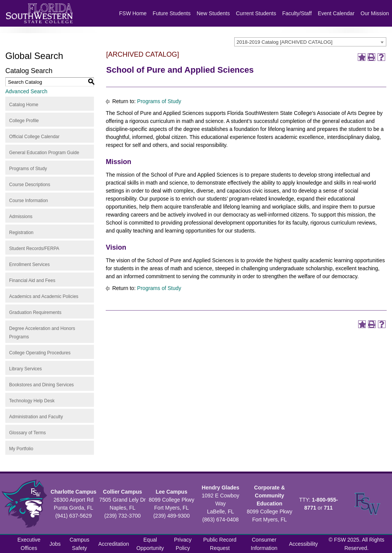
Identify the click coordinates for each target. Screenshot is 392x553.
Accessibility (303, 544)
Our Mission (375, 13)
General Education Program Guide (44, 153)
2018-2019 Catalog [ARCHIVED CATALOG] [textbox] (284, 42)
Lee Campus (171, 492)
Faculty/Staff (297, 13)
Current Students (256, 13)
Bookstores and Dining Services (41, 385)
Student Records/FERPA (34, 249)
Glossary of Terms (27, 433)
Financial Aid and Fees (32, 280)
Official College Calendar (34, 137)
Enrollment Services (29, 265)
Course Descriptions (30, 185)
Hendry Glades (221, 488)
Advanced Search (26, 91)
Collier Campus (123, 492)
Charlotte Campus (74, 492)
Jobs (55, 544)
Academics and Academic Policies (44, 296)
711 (328, 508)
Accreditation (113, 544)
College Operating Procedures (40, 353)
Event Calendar (336, 13)
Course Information (29, 201)
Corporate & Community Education (269, 496)
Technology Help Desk (32, 401)
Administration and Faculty (36, 417)
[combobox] (310, 42)
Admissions (21, 217)
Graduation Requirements (35, 312)
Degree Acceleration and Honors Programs (42, 333)
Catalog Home (24, 105)
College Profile (24, 121)
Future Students (172, 13)
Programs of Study (28, 169)
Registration (21, 233)
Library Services (25, 369)
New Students (213, 13)
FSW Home (133, 13)
